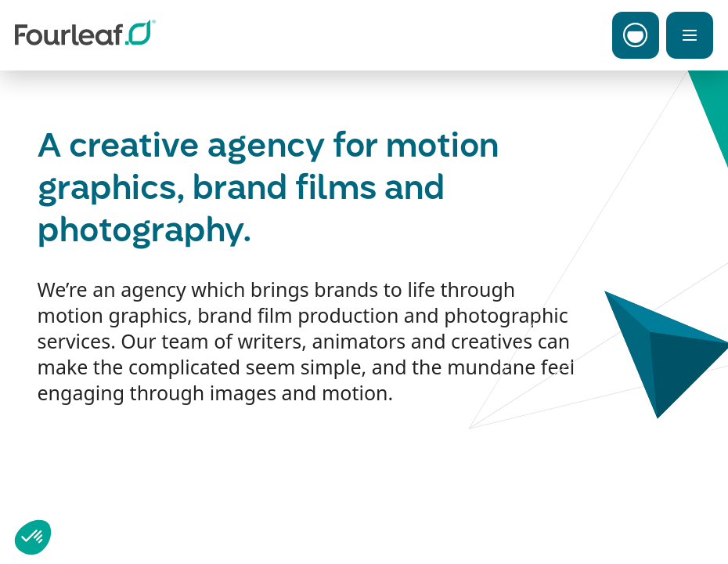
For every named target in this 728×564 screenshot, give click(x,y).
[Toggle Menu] (690, 35)
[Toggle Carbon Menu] (636, 35)
